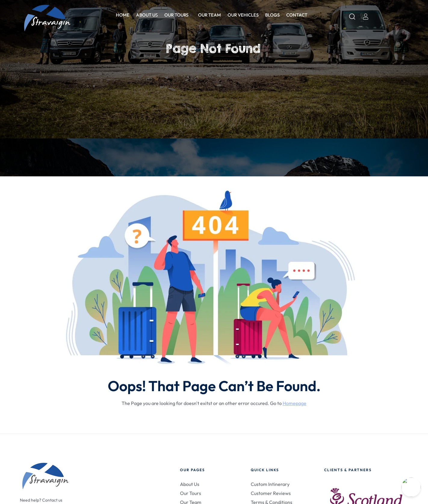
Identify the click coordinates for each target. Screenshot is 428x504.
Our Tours (178, 15)
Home (123, 15)
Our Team (209, 15)
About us (147, 15)
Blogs (272, 15)
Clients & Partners (348, 470)
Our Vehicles (243, 15)
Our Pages (192, 470)
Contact (297, 15)
